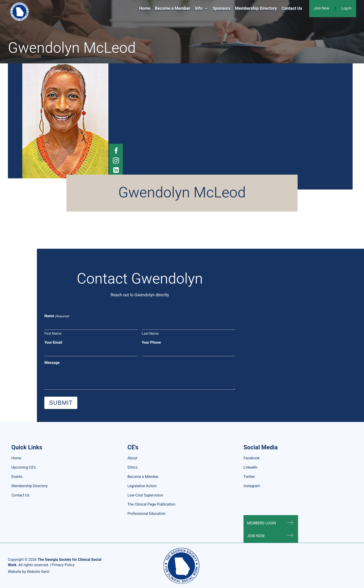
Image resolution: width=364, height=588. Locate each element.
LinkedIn (250, 467)
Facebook (252, 458)
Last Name (150, 333)
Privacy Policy (63, 565)
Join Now (322, 8)
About (132, 458)
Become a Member (172, 8)
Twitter (249, 477)
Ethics (133, 467)
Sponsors (222, 8)
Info (201, 9)
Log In (346, 8)
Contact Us (292, 8)
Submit (61, 403)
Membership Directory (256, 8)
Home (145, 8)
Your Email (53, 343)
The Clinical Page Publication (151, 504)
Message (52, 363)
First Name (53, 333)
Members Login (262, 523)
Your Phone (151, 343)
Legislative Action (142, 486)
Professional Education (146, 514)
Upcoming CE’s (24, 467)
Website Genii (38, 572)
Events (17, 477)
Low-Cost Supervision (145, 495)
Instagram (252, 486)
